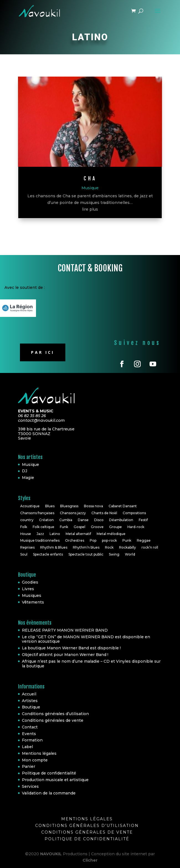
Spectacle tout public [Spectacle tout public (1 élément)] (86, 554)
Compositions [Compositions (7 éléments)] (134, 513)
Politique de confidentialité (49, 773)
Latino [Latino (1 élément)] (55, 534)
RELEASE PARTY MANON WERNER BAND (65, 630)
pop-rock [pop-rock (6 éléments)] (109, 540)
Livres (28, 589)
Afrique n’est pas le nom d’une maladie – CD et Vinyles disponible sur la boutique (91, 664)
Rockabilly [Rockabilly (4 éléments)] (128, 547)
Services (30, 786)
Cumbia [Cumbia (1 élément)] (66, 520)
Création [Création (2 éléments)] (46, 520)
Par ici (43, 352)
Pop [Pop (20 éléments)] (93, 540)
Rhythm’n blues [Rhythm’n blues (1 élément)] (86, 547)
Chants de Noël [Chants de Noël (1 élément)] (104, 513)
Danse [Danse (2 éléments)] (83, 520)
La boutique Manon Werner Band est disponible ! (71, 648)
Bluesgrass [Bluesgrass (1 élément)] (69, 506)
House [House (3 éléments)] (26, 534)
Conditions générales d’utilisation (55, 714)
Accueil (29, 694)
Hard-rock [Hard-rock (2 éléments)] (136, 527)
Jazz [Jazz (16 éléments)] (40, 534)
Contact (30, 727)
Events (29, 734)
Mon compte (35, 760)
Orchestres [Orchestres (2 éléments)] (75, 540)
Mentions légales (39, 753)
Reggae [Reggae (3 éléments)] (144, 540)
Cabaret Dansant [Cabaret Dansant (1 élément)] (123, 506)
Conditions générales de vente (53, 720)
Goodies (30, 582)
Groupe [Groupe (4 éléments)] (115, 527)
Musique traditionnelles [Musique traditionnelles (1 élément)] (40, 540)
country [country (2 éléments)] (27, 520)
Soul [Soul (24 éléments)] (24, 554)
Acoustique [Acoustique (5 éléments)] (30, 506)
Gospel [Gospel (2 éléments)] (79, 527)
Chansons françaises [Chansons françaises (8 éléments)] (37, 513)
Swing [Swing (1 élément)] (114, 554)
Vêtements (33, 602)
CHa (90, 178)
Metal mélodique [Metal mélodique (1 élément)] (111, 534)
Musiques (32, 596)
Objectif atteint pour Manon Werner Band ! (65, 655)
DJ (25, 471)
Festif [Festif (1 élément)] (143, 520)
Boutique (31, 707)
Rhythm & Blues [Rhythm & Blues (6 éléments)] (54, 547)
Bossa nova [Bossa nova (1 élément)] (93, 506)
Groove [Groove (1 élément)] (97, 527)
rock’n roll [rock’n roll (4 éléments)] (150, 547)
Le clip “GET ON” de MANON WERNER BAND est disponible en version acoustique (86, 639)
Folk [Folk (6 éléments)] (24, 527)
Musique (90, 188)
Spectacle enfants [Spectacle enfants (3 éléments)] (48, 554)
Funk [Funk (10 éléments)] (64, 527)
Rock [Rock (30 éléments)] (109, 547)
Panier (29, 766)
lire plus (90, 209)
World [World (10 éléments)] (130, 554)
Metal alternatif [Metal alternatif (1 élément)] (78, 534)
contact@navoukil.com (41, 420)
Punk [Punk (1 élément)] (127, 540)
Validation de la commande (49, 793)
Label (27, 747)
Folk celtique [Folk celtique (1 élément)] (43, 527)
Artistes (30, 701)
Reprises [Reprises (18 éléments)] (27, 547)
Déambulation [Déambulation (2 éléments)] (121, 520)
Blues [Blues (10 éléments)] (50, 506)
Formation (32, 740)
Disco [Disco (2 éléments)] (99, 520)
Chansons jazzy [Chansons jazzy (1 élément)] (73, 513)
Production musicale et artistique (55, 780)
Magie (28, 478)
